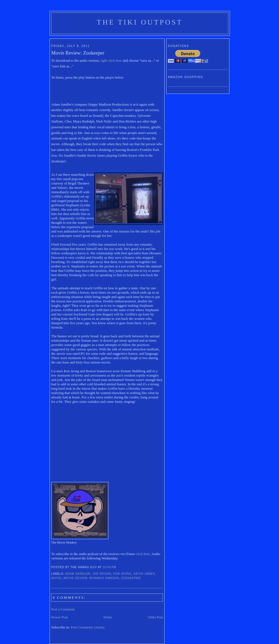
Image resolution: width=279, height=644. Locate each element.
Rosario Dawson (104, 578)
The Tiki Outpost (140, 22)
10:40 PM (110, 567)
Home (108, 617)
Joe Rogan (102, 574)
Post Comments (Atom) (88, 627)
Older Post (155, 617)
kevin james (144, 574)
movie (56, 578)
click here (143, 554)
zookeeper (131, 578)
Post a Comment (63, 609)
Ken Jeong (123, 574)
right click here (111, 60)
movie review (75, 578)
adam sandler (78, 574)
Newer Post (59, 617)
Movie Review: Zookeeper (78, 53)
